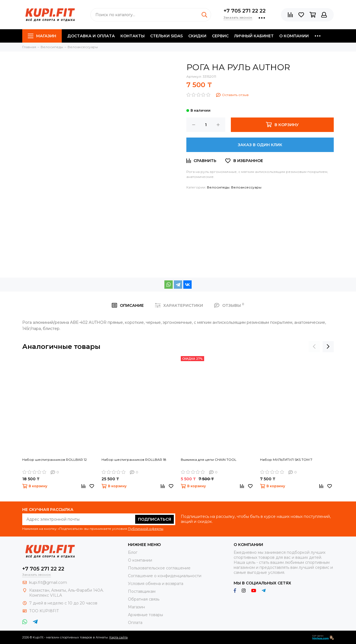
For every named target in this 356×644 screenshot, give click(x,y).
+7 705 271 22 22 (245, 11)
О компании (294, 36)
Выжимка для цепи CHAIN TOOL (209, 460)
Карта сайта (118, 637)
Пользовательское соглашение (159, 568)
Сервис (220, 36)
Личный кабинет (254, 36)
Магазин (42, 36)
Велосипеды (218, 187)
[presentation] (314, 347)
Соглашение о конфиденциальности (165, 576)
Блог (133, 552)
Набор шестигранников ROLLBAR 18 (134, 460)
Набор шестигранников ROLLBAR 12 (55, 460)
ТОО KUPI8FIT (44, 611)
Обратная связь (144, 599)
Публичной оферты (146, 529)
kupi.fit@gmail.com (48, 582)
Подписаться (154, 519)
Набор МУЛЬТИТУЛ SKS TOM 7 (286, 460)
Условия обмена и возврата (156, 584)
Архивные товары (145, 615)
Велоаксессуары (246, 187)
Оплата (135, 623)
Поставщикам (142, 591)
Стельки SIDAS (166, 36)
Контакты (133, 36)
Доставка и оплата (91, 36)
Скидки (197, 36)
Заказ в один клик (260, 145)
